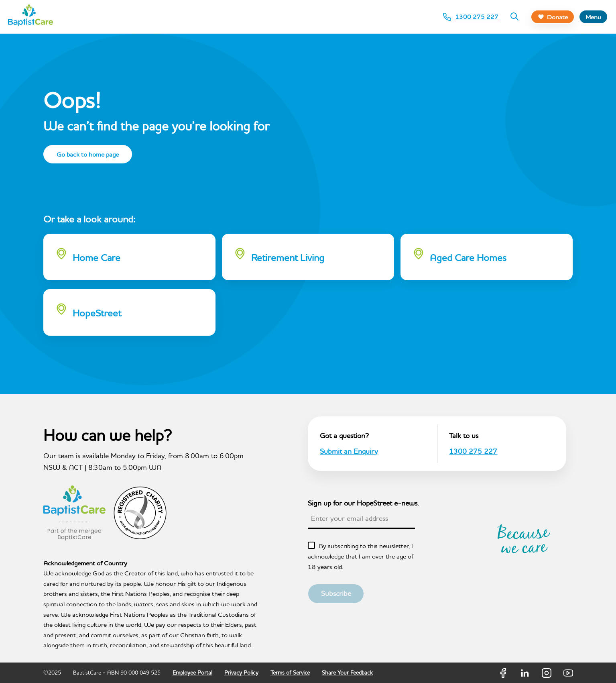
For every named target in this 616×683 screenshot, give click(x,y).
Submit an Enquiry (349, 451)
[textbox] (361, 519)
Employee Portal (192, 673)
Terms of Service (290, 673)
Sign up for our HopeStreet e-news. (363, 503)
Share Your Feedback (347, 673)
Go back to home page (88, 154)
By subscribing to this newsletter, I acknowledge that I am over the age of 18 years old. (361, 556)
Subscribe (336, 593)
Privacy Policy (241, 673)
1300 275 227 (473, 451)
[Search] (514, 17)
